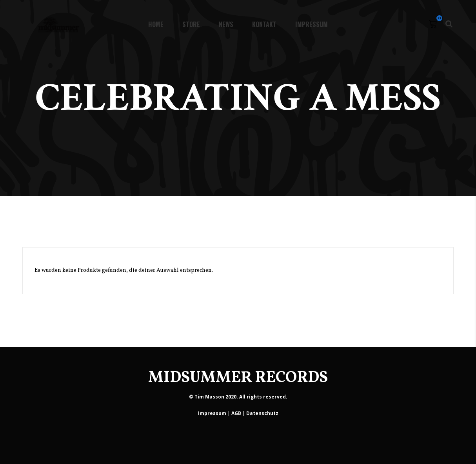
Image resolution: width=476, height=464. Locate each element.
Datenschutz (262, 413)
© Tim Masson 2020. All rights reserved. (238, 397)
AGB (236, 413)
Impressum (212, 413)
